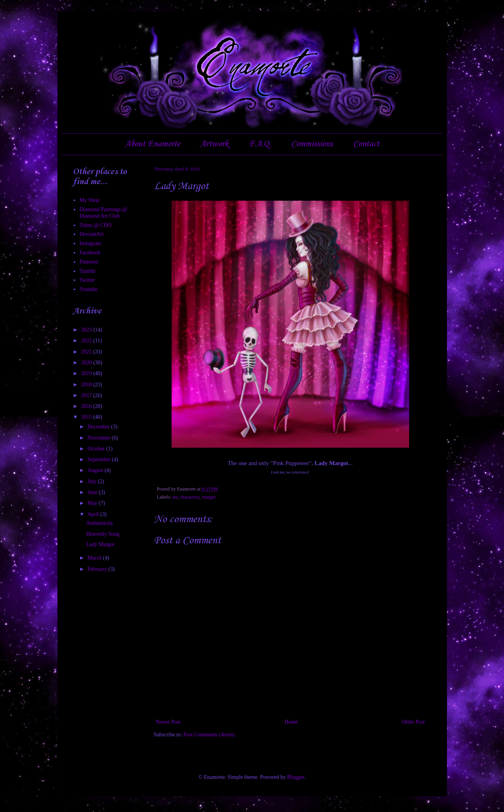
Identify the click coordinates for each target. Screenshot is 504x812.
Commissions (312, 144)
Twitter (87, 280)
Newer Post (168, 722)
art (175, 497)
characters (190, 497)
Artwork (214, 144)
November (100, 438)
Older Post (413, 722)
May (93, 503)
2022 (87, 341)
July (93, 481)
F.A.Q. (260, 144)
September (100, 459)
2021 (87, 352)
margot (209, 497)
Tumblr (88, 271)
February (98, 569)
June (93, 492)
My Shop (89, 200)
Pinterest (89, 262)
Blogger (296, 777)
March (95, 558)
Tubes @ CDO (95, 225)
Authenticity (99, 523)
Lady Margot (100, 544)
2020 (87, 363)
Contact (366, 144)
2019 (87, 373)
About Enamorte (153, 144)
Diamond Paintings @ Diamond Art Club (103, 213)
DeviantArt (92, 234)
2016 (87, 406)
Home (291, 722)
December (99, 427)
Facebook (90, 253)
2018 (87, 385)
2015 (87, 417)
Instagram (90, 243)
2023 (87, 330)
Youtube (88, 289)
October (97, 449)
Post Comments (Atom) (209, 735)
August (96, 470)
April (94, 514)
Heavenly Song (103, 534)
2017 (87, 395)
